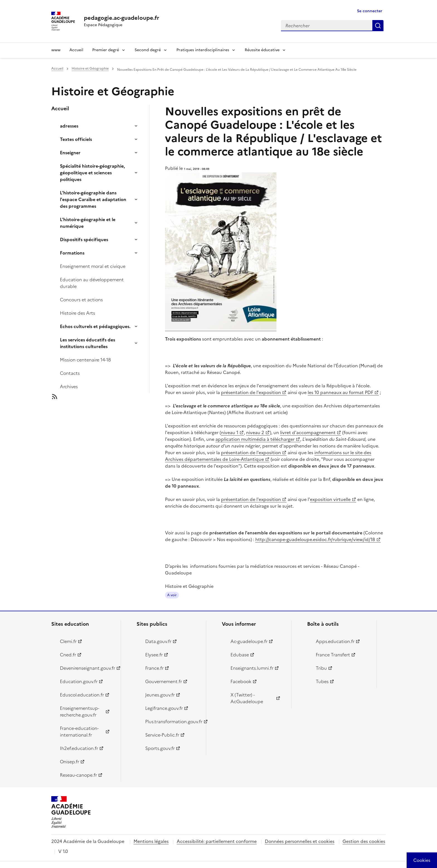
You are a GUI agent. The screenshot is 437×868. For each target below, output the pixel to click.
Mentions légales (151, 841)
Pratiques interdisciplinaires (203, 50)
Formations (72, 253)
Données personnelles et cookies (300, 841)
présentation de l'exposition (251, 392)
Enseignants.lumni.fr (252, 668)
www (56, 50)
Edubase (240, 655)
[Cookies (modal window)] (422, 860)
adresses (69, 126)
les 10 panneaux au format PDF (340, 392)
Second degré (148, 50)
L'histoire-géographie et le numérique (88, 223)
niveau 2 (255, 432)
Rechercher (378, 26)
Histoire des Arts (77, 313)
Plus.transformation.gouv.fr (172, 722)
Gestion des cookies (364, 841)
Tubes (322, 681)
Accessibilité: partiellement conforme (217, 841)
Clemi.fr (68, 641)
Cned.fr (68, 655)
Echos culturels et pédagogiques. (95, 326)
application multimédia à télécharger (255, 439)
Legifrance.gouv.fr (164, 708)
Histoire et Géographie (90, 69)
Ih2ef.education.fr (79, 748)
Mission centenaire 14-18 (85, 360)
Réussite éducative (262, 50)
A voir (172, 595)
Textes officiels (76, 139)
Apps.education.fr (335, 641)
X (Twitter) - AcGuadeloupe (247, 698)
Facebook (241, 681)
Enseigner (70, 153)
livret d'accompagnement (308, 432)
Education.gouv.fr (79, 681)
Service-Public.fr (162, 735)
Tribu (321, 668)
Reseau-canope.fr (78, 775)
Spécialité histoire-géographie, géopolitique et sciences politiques (92, 173)
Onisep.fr (70, 762)
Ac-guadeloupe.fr (249, 641)
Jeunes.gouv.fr (160, 695)
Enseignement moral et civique (93, 266)
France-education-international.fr (79, 732)
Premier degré (106, 50)
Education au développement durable (92, 283)
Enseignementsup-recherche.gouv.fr (80, 711)
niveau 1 (230, 432)
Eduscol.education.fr (82, 695)
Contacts (70, 373)
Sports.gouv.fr (160, 748)
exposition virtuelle (330, 499)
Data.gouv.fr (158, 641)
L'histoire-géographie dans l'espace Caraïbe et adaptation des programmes (93, 199)
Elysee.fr (154, 655)
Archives (69, 387)
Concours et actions (81, 300)
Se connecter (370, 11)
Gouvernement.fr (164, 681)
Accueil (76, 50)
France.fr (154, 668)
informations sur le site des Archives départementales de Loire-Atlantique (268, 456)
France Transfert (333, 655)
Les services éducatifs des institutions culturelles (88, 343)
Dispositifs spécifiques (84, 239)
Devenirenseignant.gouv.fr (87, 668)
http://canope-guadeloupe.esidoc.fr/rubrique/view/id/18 (315, 539)
